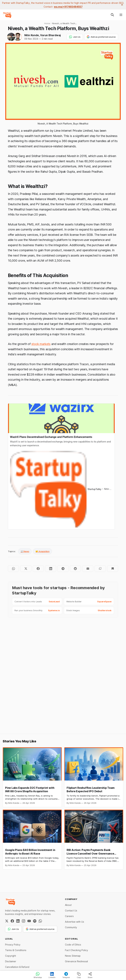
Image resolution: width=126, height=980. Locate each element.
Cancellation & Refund (17, 967)
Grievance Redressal (76, 961)
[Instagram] (24, 921)
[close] (122, 5)
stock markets (41, 344)
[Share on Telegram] (63, 569)
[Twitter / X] (7, 921)
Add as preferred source (101, 37)
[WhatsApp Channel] (40, 921)
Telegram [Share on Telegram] (66, 975)
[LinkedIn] (18, 921)
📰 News (25, 551)
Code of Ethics (73, 945)
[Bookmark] (113, 569)
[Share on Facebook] (38, 569)
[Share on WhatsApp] (13, 569)
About (68, 905)
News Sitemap (73, 956)
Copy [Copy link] (79, 975)
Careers (69, 916)
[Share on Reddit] (75, 569)
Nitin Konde (32, 35)
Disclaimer (11, 961)
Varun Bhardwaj (50, 35)
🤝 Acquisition (42, 551)
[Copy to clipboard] (100, 569)
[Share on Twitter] (26, 569)
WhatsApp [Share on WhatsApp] (38, 975)
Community (71, 927)
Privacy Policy (13, 945)
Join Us (75, 37)
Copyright (11, 956)
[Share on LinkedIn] (51, 569)
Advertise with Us (75, 922)
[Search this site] (112, 15)
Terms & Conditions (16, 950)
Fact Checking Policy (76, 950)
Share (90, 975)
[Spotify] (35, 921)
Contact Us (71, 911)
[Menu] (121, 15)
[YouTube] (29, 921)
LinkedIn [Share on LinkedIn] (52, 975)
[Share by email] (88, 569)
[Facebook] (12, 921)
